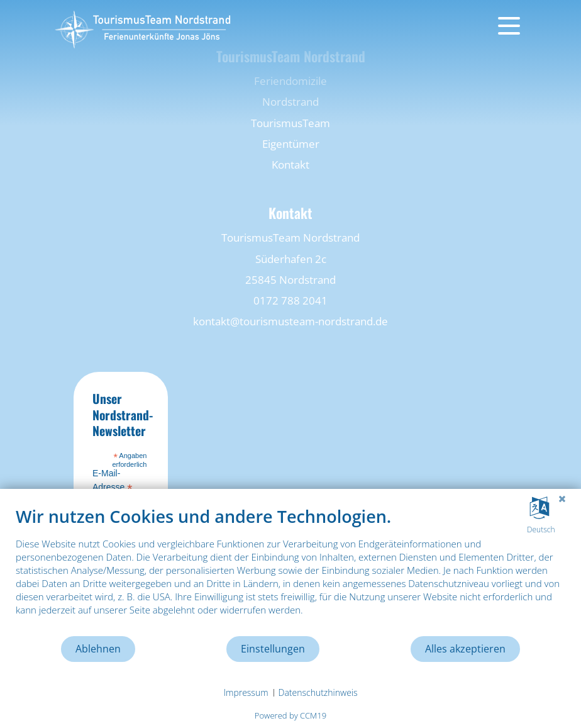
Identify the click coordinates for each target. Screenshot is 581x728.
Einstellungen (273, 649)
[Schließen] (562, 498)
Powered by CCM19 (290, 715)
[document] (290, 570)
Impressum (246, 692)
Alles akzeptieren (465, 649)
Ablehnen (98, 649)
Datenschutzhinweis (318, 692)
